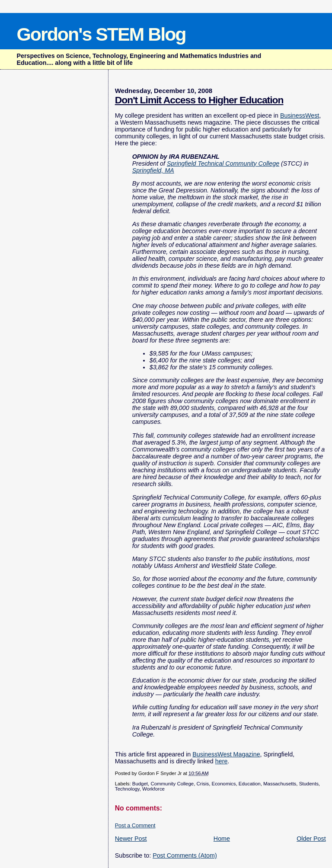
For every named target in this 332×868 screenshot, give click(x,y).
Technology (127, 789)
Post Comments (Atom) (185, 855)
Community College (172, 784)
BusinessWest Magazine (226, 754)
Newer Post (131, 839)
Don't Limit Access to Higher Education (199, 100)
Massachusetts (280, 784)
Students (309, 784)
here (222, 761)
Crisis (203, 784)
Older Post (311, 839)
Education (250, 784)
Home (222, 839)
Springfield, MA (153, 170)
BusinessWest (300, 115)
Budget (140, 784)
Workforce (153, 789)
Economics (224, 784)
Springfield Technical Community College (223, 163)
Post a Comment (135, 826)
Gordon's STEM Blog (101, 34)
